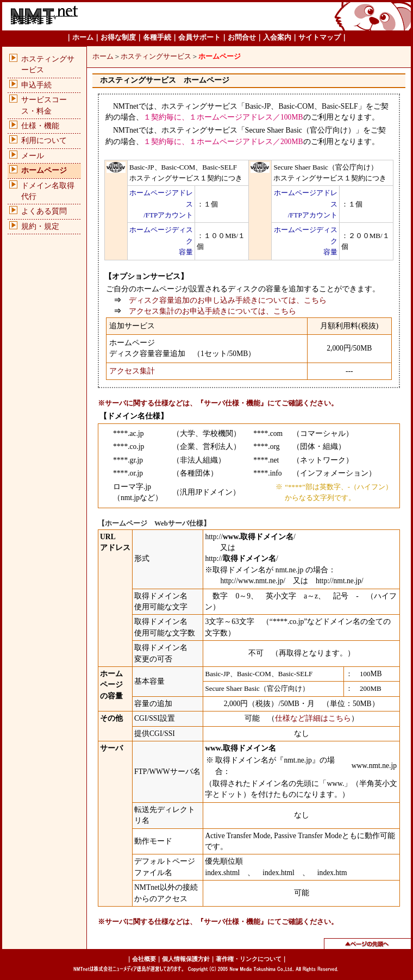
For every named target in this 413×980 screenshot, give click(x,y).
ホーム (103, 57)
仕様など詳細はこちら (313, 718)
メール (33, 156)
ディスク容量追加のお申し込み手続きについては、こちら (228, 300)
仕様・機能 (40, 126)
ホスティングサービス (156, 57)
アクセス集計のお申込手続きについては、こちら (212, 311)
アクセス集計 (132, 371)
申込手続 (36, 85)
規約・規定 (40, 226)
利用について (44, 141)
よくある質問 (44, 211)
